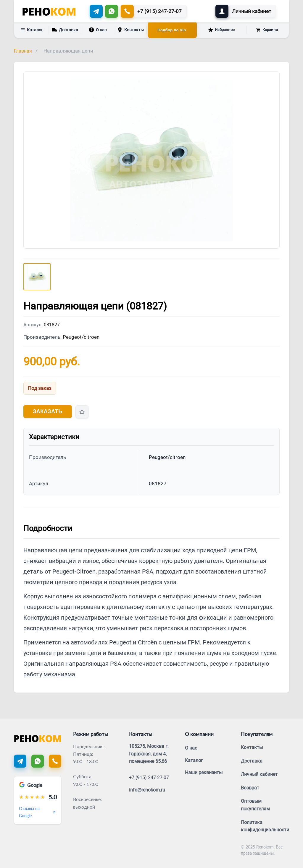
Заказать (48, 411)
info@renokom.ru (147, 790)
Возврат (250, 788)
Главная (23, 51)
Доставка (65, 29)
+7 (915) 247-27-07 (149, 777)
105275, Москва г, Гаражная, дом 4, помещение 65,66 (149, 754)
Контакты (130, 30)
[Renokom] (49, 11)
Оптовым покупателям (255, 805)
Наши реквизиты (204, 772)
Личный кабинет (259, 774)
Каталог (32, 30)
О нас (98, 30)
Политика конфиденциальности (265, 826)
